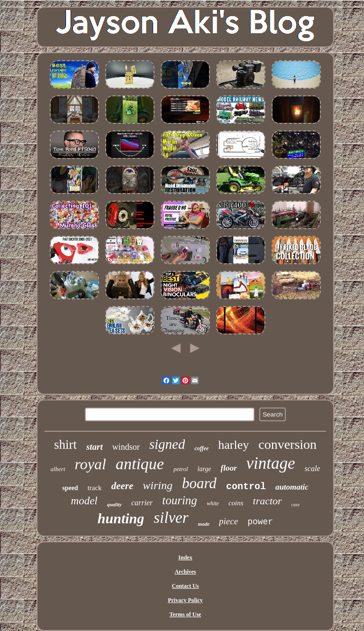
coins (236, 503)
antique (140, 464)
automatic (292, 487)
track (95, 488)
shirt (65, 445)
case (296, 505)
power (260, 522)
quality (114, 504)
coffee (201, 448)
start (95, 447)
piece (228, 521)
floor (229, 468)
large (205, 469)
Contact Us (185, 586)
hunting (121, 518)
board (199, 483)
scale (313, 469)
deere (123, 486)
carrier (142, 503)
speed (70, 488)
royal (91, 464)
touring (180, 500)
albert (58, 469)
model (84, 501)
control (246, 487)
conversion (287, 444)
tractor (268, 501)
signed (167, 444)
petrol (181, 469)
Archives (185, 572)
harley (233, 445)
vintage (271, 463)
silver (171, 518)
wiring (158, 485)
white (213, 503)
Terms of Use (186, 614)
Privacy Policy (185, 600)
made (204, 524)
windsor (126, 447)
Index (185, 557)
